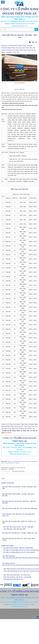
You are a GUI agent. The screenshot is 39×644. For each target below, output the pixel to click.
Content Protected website (24, 639)
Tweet (3, 503)
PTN (16, 639)
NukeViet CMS (35, 635)
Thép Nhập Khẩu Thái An (18, 635)
